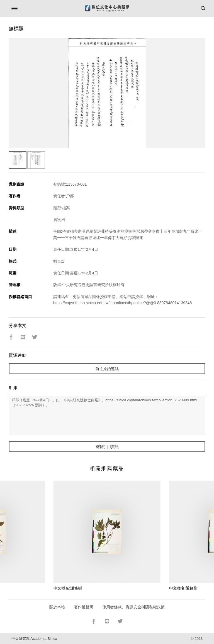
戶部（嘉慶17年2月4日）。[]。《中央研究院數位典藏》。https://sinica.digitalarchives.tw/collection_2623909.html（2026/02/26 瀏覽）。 (107, 416)
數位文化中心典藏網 (107, 8)
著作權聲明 (84, 607)
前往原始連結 (107, 369)
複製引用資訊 (107, 447)
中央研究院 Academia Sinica (34, 639)
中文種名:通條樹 (68, 588)
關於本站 (57, 607)
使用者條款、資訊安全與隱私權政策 (133, 607)
